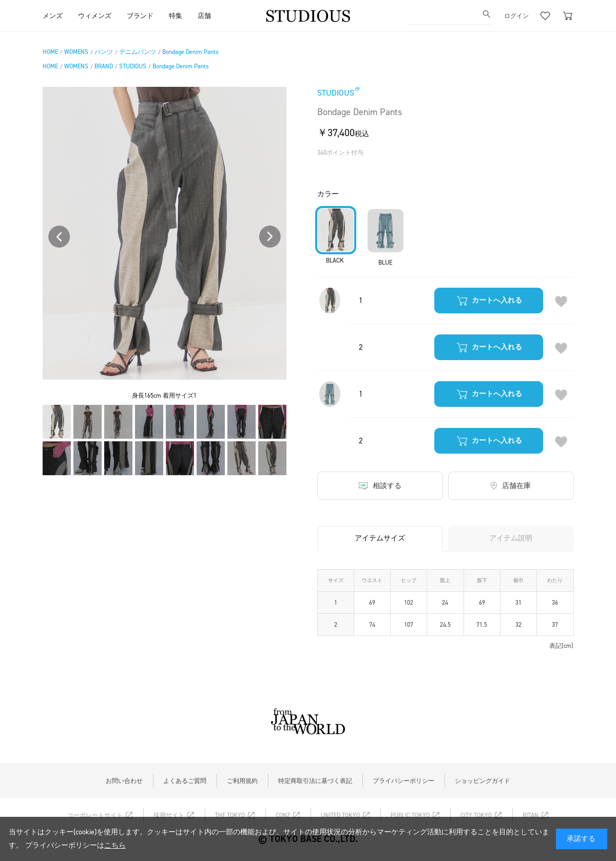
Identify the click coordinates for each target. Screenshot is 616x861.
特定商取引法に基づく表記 (315, 781)
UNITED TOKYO (340, 815)
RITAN (531, 815)
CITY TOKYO (476, 815)
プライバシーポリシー (403, 781)
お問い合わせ (124, 781)
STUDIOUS (336, 93)
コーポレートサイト (95, 815)
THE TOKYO (230, 815)
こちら (115, 845)
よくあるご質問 (185, 781)
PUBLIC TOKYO (410, 815)
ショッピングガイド (483, 781)
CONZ (283, 815)
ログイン (516, 15)
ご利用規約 (242, 781)
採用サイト (169, 815)
